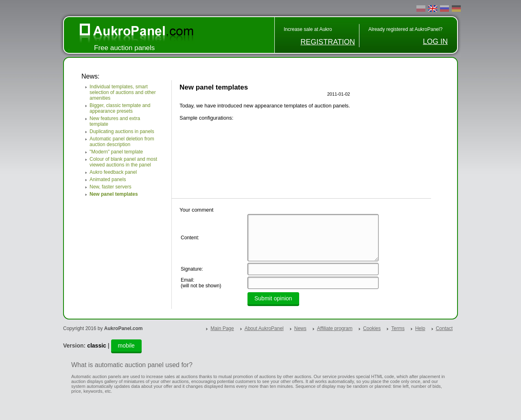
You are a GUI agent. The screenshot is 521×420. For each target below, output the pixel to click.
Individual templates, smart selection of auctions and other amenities (123, 92)
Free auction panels (124, 48)
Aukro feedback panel (113, 172)
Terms (398, 328)
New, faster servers (111, 187)
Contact (444, 328)
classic (97, 346)
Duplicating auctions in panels (122, 131)
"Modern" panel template (116, 152)
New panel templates (114, 194)
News (300, 328)
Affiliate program (335, 328)
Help (420, 328)
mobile (126, 346)
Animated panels (108, 179)
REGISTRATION (328, 42)
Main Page (222, 328)
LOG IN (435, 42)
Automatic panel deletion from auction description (122, 142)
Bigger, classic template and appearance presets (120, 108)
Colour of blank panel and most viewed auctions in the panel (123, 162)
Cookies (372, 328)
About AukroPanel (264, 328)
